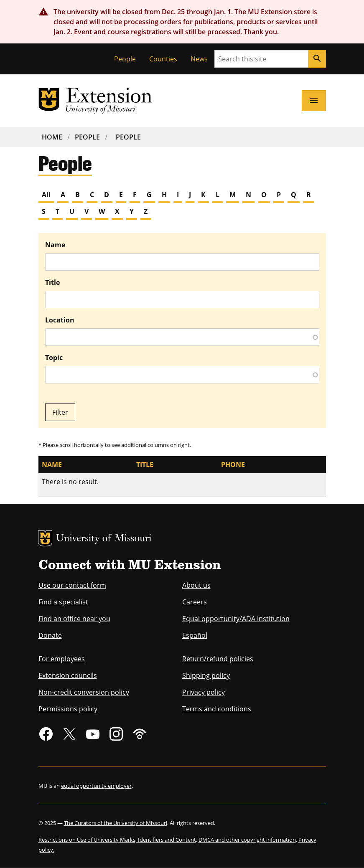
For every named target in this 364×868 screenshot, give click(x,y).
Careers (195, 602)
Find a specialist (63, 602)
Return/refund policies (218, 659)
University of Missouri (104, 539)
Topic (54, 358)
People (125, 59)
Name (55, 245)
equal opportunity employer (96, 786)
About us (196, 585)
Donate (50, 635)
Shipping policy (206, 675)
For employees (62, 659)
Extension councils (68, 675)
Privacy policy (204, 692)
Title (52, 282)
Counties (163, 59)
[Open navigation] (314, 101)
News (199, 59)
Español (195, 635)
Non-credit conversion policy (84, 692)
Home (52, 137)
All (46, 195)
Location (60, 320)
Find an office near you (74, 619)
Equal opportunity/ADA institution (236, 619)
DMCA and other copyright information (247, 840)
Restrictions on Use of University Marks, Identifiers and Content (117, 840)
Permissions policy (68, 709)
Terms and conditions (217, 709)
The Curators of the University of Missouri (116, 823)
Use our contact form (72, 585)
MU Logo (45, 538)
